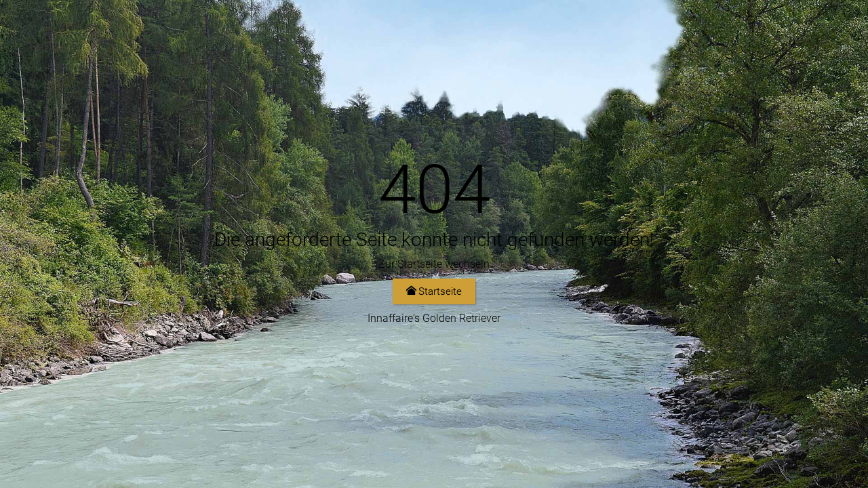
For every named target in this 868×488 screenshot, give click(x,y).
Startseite (434, 291)
